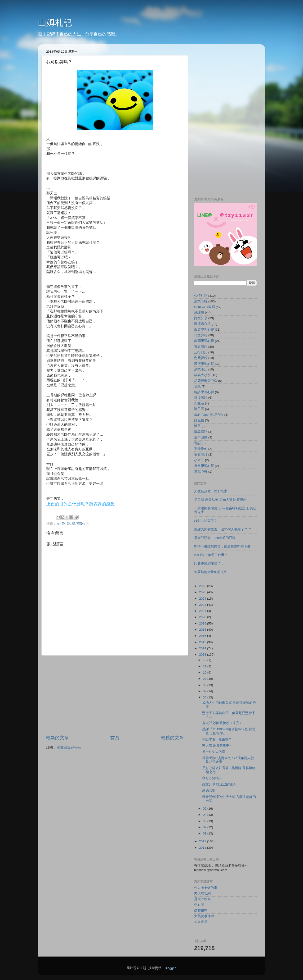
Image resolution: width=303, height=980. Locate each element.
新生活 (199, 403)
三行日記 (201, 352)
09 (205, 679)
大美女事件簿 (204, 916)
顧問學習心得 (204, 341)
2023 (203, 605)
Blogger (170, 968)
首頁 (115, 738)
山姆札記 (55, 23)
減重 (197, 426)
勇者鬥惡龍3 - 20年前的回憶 (215, 538)
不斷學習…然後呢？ (217, 739)
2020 (203, 617)
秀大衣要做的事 (206, 888)
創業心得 (201, 301)
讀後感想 (201, 398)
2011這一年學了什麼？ (211, 555)
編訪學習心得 (204, 392)
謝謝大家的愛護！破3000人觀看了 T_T (223, 529)
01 (205, 833)
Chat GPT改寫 (205, 307)
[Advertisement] (115, 695)
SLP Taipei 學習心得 (209, 415)
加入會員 (201, 922)
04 (205, 815)
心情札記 (64, 524)
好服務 (199, 420)
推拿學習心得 (204, 466)
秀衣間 (199, 905)
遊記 (197, 443)
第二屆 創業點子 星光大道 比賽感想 (220, 500)
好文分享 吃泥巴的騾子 (219, 784)
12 (205, 660)
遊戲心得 (201, 472)
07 (205, 691)
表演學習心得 (204, 364)
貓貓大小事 (202, 375)
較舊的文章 (172, 738)
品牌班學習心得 (206, 381)
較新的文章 (57, 738)
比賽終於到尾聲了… (209, 563)
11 (205, 666)
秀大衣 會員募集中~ (217, 745)
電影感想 (201, 347)
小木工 (199, 460)
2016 (203, 636)
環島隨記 (201, 432)
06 (205, 697)
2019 (203, 623)
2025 (203, 592)
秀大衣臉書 (202, 899)
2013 (203, 654)
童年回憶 (201, 437)
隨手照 (199, 409)
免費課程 (201, 358)
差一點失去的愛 (214, 752)
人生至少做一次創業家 (211, 491)
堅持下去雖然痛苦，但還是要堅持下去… (224, 546)
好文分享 (201, 318)
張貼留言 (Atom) (69, 747)
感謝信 (199, 312)
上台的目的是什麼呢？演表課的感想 (80, 504)
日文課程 (201, 335)
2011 (203, 848)
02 (205, 827)
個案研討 (201, 454)
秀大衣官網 (202, 893)
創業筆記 (201, 369)
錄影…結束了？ (206, 521)
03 (205, 821)
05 (205, 809)
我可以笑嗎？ (212, 778)
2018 (203, 630)
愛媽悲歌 (209, 791)
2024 (203, 599)
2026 (203, 586)
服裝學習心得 (204, 330)
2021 (203, 611)
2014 (203, 648)
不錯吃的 (201, 449)
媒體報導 (201, 910)
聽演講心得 (80, 524)
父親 (197, 386)
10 (205, 672)
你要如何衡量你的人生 (211, 572)
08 (205, 685)
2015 (203, 642)
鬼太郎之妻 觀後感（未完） (223, 723)
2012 (203, 841)
